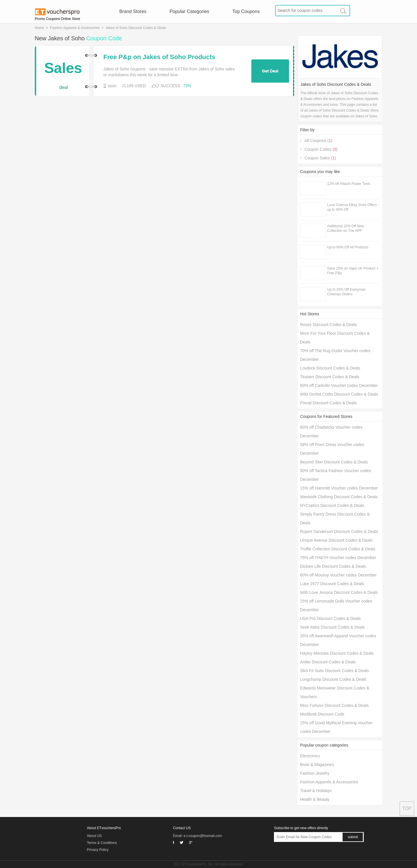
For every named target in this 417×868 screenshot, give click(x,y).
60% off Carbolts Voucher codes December (339, 385)
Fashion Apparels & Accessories (75, 28)
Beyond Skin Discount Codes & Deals (334, 462)
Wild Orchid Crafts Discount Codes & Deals (339, 394)
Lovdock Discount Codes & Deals (330, 368)
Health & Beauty (315, 799)
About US (94, 836)
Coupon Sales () (320, 158)
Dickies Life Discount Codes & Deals (333, 566)
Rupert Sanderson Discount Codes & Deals (339, 532)
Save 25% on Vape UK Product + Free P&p (353, 271)
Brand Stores (133, 11)
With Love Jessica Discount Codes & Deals (339, 592)
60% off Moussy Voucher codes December (338, 575)
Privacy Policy (98, 850)
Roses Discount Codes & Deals (328, 325)
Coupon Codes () (321, 149)
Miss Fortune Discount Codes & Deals (334, 705)
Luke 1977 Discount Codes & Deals (332, 584)
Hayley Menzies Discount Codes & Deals (337, 653)
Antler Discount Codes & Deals (328, 662)
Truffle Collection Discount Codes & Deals (338, 549)
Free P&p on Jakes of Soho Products (159, 57)
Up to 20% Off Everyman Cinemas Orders (346, 292)
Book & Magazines (317, 765)
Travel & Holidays (316, 791)
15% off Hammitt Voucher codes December (339, 488)
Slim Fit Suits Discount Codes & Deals (334, 671)
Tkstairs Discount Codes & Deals (330, 377)
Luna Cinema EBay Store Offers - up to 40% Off (353, 207)
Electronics (310, 756)
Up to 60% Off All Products (348, 247)
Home (39, 28)
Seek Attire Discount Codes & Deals (332, 627)
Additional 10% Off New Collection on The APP (346, 228)
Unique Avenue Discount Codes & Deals (336, 540)
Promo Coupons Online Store (57, 19)
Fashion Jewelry (315, 773)
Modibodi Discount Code (322, 714)
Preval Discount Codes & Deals (328, 403)
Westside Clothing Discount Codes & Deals (339, 497)
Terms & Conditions (102, 843)
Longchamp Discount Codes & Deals (333, 679)
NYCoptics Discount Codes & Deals (332, 505)
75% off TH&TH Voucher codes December (338, 558)
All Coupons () (318, 141)
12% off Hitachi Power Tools (349, 184)
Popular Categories (189, 11)
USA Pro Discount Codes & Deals (330, 618)
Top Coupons (246, 11)
